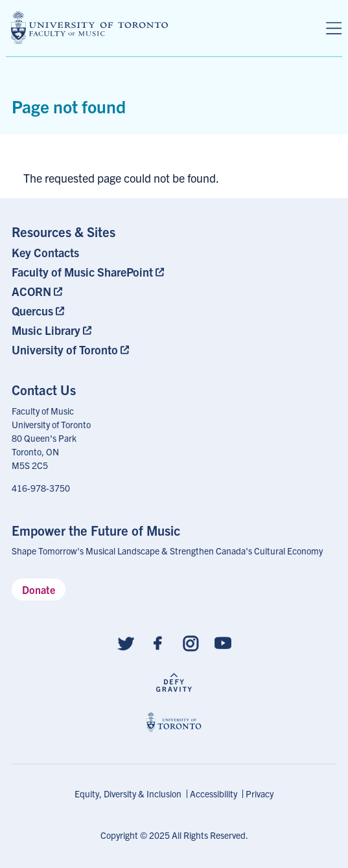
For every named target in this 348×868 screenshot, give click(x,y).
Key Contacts (45, 252)
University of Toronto (65, 349)
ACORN (31, 291)
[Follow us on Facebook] (158, 642)
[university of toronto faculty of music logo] (89, 28)
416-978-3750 (41, 488)
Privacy (260, 794)
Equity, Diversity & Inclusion (128, 794)
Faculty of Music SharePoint (82, 272)
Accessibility (214, 794)
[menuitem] (90, 252)
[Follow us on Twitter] (126, 642)
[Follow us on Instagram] (191, 642)
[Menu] (334, 29)
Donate (39, 589)
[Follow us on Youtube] (223, 642)
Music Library (46, 330)
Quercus (32, 311)
